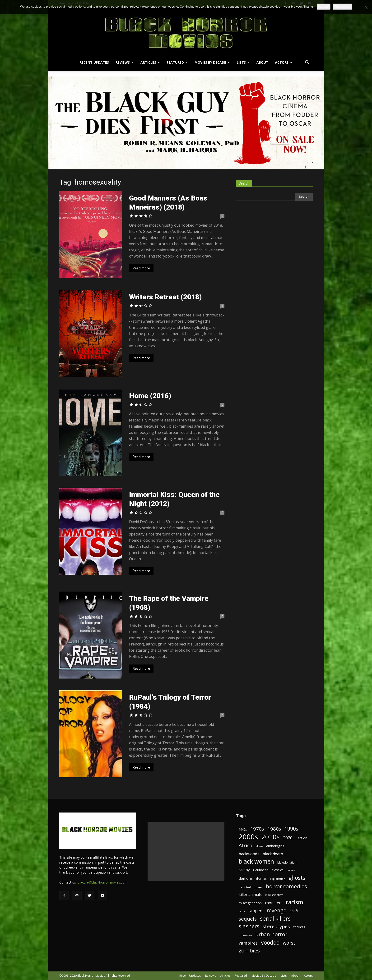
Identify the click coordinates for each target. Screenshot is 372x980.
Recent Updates (94, 62)
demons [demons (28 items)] (246, 878)
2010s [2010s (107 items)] (271, 837)
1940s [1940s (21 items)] (243, 829)
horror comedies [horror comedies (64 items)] (286, 886)
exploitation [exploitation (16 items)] (278, 879)
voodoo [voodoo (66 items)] (270, 943)
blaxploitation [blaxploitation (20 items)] (287, 863)
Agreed (324, 7)
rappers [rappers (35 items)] (256, 911)
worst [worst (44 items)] (289, 943)
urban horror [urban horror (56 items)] (271, 934)
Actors (284, 62)
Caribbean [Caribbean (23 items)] (261, 870)
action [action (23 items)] (302, 838)
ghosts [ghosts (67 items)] (297, 878)
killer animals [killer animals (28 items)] (250, 895)
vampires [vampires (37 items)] (248, 943)
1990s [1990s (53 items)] (291, 829)
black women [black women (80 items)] (256, 861)
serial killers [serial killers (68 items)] (275, 919)
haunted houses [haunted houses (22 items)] (251, 887)
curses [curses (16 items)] (291, 870)
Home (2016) (150, 396)
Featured (177, 62)
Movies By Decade (212, 62)
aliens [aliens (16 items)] (259, 846)
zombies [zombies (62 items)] (249, 950)
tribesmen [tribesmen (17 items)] (245, 935)
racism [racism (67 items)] (295, 902)
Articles (150, 62)
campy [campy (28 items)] (244, 870)
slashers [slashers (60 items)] (249, 926)
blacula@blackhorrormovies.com (103, 882)
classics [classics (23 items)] (278, 870)
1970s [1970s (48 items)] (257, 829)
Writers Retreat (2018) (165, 297)
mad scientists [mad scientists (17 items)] (274, 895)
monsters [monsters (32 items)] (274, 903)
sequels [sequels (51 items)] (248, 919)
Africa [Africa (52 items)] (246, 845)
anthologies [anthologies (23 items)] (275, 846)
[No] (366, 7)
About (262, 62)
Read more (141, 268)
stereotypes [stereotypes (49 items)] (276, 926)
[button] (307, 63)
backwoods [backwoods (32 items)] (249, 854)
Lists (243, 62)
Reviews (125, 62)
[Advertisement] (186, 851)
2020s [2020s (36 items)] (289, 838)
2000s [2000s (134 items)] (248, 837)
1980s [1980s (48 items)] (274, 829)
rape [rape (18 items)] (242, 911)
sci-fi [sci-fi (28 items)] (294, 911)
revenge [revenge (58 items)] (277, 910)
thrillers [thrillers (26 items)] (299, 927)
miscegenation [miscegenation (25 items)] (250, 903)
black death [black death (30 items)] (273, 854)
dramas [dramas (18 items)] (261, 879)
